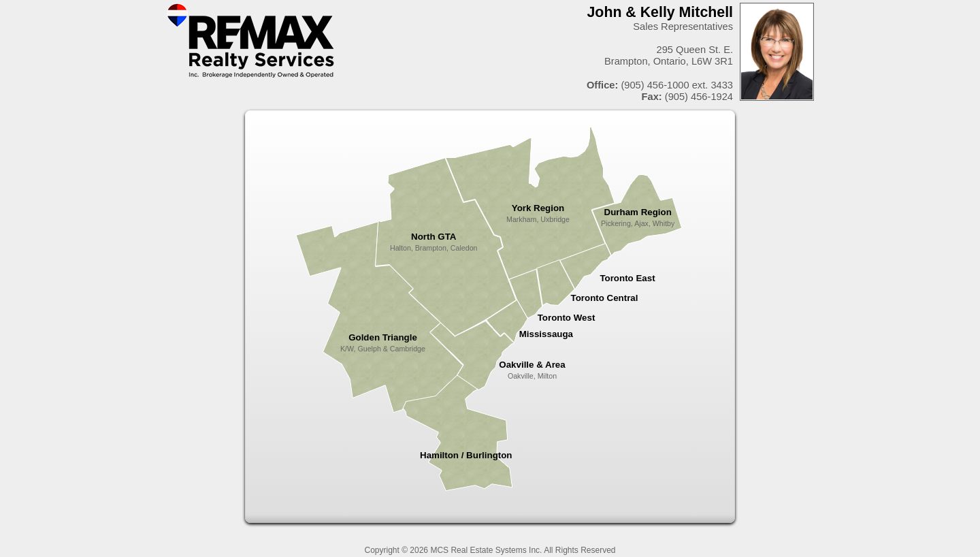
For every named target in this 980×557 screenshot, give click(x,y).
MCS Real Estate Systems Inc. (486, 550)
